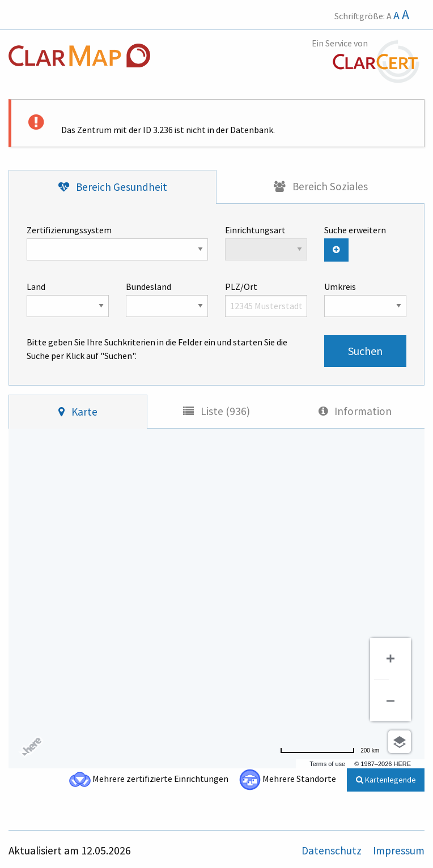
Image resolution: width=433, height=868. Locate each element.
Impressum (399, 850)
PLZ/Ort (266, 299)
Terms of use (327, 764)
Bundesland (167, 299)
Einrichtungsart (266, 242)
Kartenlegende (386, 780)
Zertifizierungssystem (117, 242)
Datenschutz (333, 850)
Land (68, 299)
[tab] (113, 187)
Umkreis (365, 299)
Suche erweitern (355, 230)
